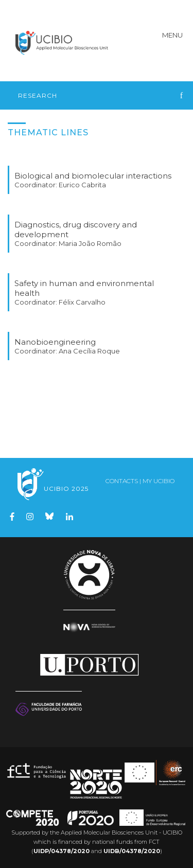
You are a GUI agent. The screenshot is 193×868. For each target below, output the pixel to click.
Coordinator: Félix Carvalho (60, 302)
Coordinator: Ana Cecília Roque (67, 351)
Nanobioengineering (55, 342)
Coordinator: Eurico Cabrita (60, 185)
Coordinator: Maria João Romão (68, 243)
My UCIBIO (159, 481)
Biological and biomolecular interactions (93, 176)
